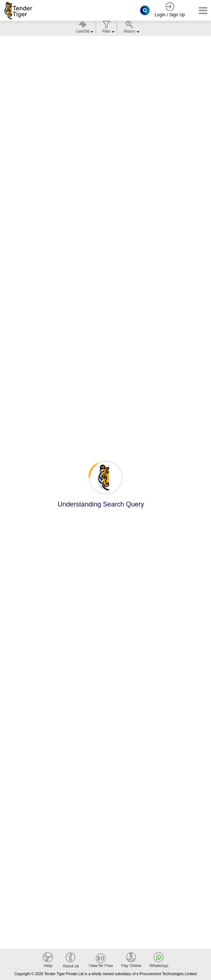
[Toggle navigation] (201, 11)
